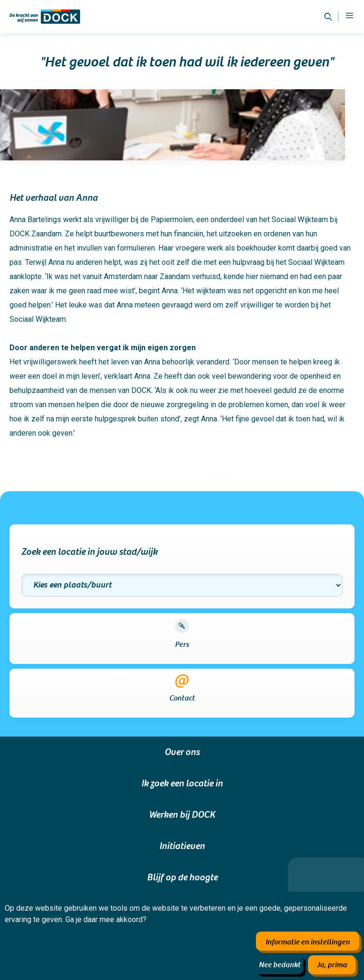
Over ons (182, 752)
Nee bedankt (280, 965)
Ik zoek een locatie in (182, 784)
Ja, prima (332, 965)
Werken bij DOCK (182, 815)
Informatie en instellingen (308, 942)
